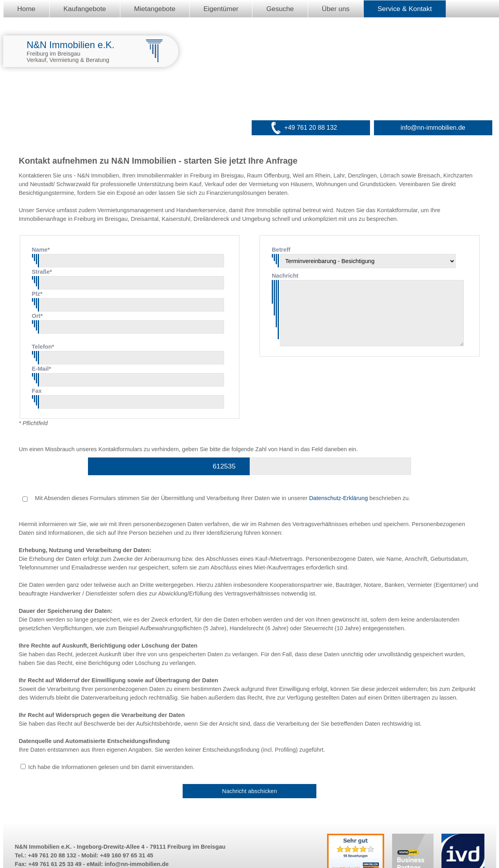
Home (26, 9)
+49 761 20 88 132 (311, 128)
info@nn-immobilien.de (433, 128)
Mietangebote (155, 9)
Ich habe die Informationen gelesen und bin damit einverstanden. (111, 767)
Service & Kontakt (405, 9)
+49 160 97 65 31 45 (127, 855)
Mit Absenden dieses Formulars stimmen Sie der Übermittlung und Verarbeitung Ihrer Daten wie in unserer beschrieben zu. (217, 498)
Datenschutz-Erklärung (338, 498)
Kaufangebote (85, 9)
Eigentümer (221, 9)
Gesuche (280, 9)
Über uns (336, 9)
